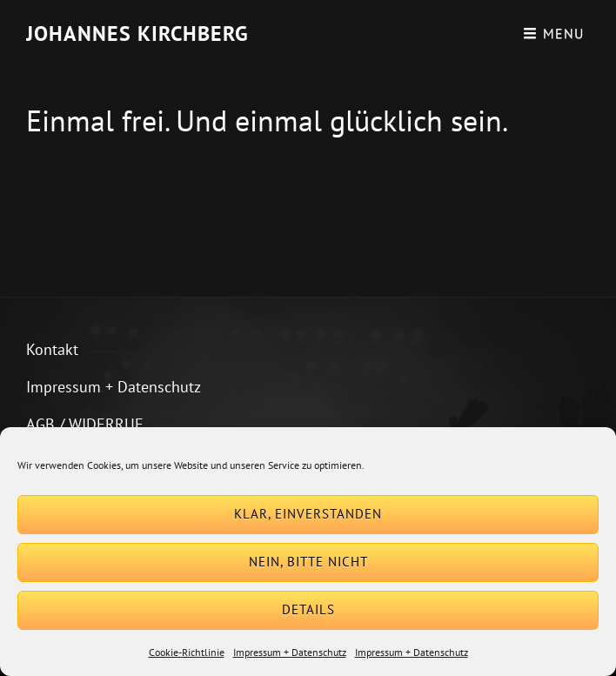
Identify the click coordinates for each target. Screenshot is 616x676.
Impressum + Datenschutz (290, 652)
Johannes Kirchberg (137, 33)
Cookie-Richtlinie (187, 652)
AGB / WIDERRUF (84, 424)
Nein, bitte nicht (308, 562)
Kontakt (52, 349)
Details (308, 609)
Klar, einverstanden (308, 514)
